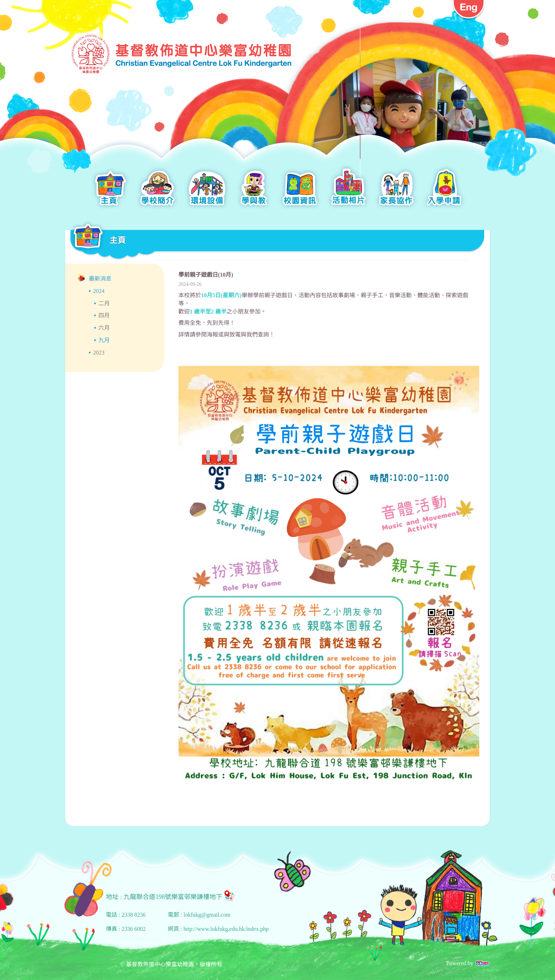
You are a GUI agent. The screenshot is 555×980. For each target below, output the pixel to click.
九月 (104, 340)
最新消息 (100, 279)
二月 (104, 303)
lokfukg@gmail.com (207, 915)
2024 (99, 291)
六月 (104, 328)
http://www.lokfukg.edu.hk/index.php (226, 929)
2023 (99, 353)
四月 (104, 315)
